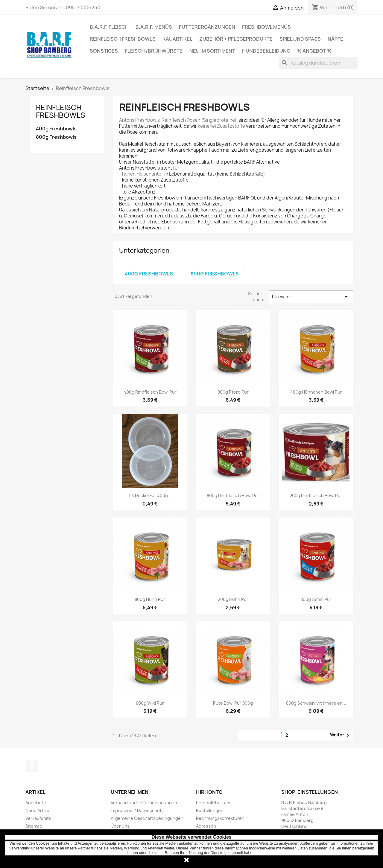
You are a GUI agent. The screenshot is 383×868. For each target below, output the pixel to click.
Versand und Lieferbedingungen (144, 803)
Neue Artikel (38, 810)
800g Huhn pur (150, 599)
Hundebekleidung (266, 51)
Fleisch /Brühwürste (154, 51)
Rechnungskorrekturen (220, 818)
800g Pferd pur (233, 392)
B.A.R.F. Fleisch (109, 27)
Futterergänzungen (207, 27)
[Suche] (318, 63)
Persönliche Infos (214, 803)
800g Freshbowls (56, 137)
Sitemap (34, 826)
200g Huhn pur (233, 599)
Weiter (341, 735)
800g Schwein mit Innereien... (316, 703)
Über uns (120, 826)
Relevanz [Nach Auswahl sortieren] (311, 297)
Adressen (206, 826)
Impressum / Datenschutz (137, 810)
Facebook (32, 766)
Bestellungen (210, 810)
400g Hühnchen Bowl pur (316, 392)
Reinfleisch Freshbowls (123, 39)
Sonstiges (104, 51)
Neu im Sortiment (212, 51)
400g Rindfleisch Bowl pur (150, 392)
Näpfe (335, 39)
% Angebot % (314, 51)
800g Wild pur (150, 703)
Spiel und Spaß (300, 39)
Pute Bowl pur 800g (233, 703)
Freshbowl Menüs (266, 27)
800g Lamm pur (316, 599)
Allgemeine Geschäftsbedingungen (147, 818)
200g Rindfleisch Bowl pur (316, 495)
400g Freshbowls (56, 129)
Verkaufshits (38, 818)
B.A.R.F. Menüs (154, 27)
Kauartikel (177, 39)
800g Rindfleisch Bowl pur (233, 495)
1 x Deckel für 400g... (150, 495)
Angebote (36, 803)
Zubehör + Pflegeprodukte (236, 39)
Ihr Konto (209, 792)
